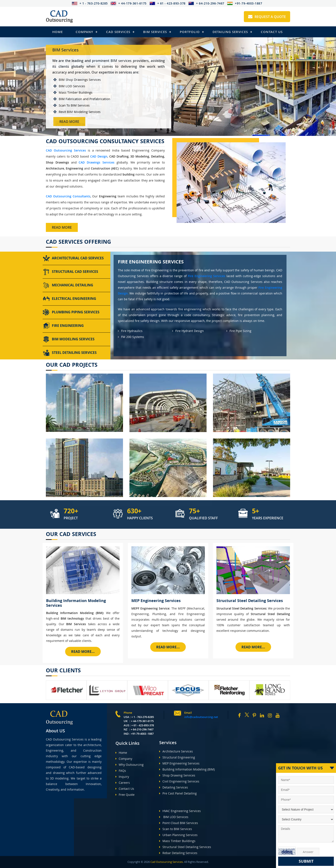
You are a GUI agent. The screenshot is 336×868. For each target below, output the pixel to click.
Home (58, 32)
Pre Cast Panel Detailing (178, 793)
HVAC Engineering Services (180, 811)
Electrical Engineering (69, 299)
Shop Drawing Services (177, 775)
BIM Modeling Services (69, 339)
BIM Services (155, 32)
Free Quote (125, 795)
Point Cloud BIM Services (179, 823)
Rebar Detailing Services (178, 853)
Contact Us (272, 32)
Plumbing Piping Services (71, 312)
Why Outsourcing (130, 765)
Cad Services (118, 32)
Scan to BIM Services (176, 829)
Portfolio (190, 32)
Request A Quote (267, 17)
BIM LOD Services (174, 817)
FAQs (121, 771)
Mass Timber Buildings (177, 841)
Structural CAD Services (70, 272)
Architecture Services (176, 751)
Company (84, 32)
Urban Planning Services (178, 835)
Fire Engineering (63, 326)
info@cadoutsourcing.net (201, 717)
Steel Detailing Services (70, 353)
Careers (123, 783)
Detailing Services (230, 32)
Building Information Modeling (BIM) (187, 769)
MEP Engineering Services (179, 763)
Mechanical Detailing (68, 285)
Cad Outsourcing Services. (167, 862)
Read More (69, 122)
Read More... (83, 652)
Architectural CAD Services (73, 258)
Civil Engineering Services (179, 781)
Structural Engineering (177, 757)
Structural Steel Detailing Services (185, 847)
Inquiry (122, 777)
